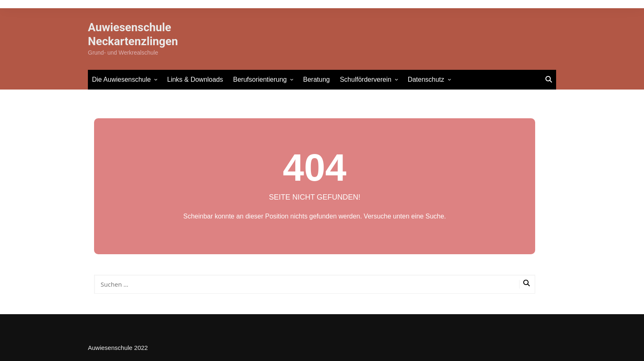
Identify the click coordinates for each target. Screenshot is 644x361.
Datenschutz (426, 79)
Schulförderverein (365, 79)
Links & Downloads (195, 79)
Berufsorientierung (260, 79)
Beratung (316, 79)
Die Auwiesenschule (121, 79)
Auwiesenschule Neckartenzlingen (133, 34)
